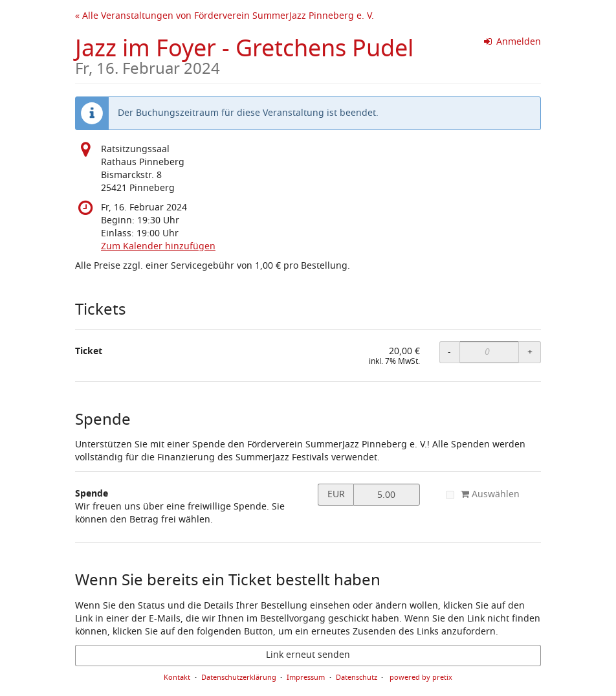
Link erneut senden (308, 655)
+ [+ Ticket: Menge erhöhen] (530, 352)
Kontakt (177, 677)
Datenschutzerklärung (239, 677)
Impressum (306, 677)
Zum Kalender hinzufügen (158, 246)
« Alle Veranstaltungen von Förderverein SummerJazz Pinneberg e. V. (225, 16)
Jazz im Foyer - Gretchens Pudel (244, 54)
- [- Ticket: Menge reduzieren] (449, 352)
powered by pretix (421, 677)
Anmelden (513, 42)
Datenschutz (357, 677)
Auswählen (483, 494)
